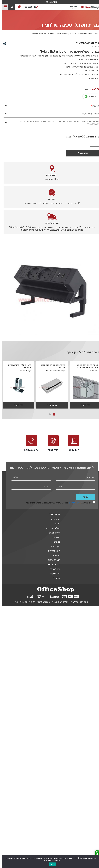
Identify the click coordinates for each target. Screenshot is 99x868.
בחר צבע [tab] (93, 106)
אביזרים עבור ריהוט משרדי (64, 34)
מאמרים (54, 542)
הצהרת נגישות (52, 560)
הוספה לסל (81, 153)
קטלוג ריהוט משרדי (83, 34)
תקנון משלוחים (52, 551)
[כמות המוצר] (93, 144)
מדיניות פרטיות (51, 564)
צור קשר (54, 578)
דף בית (95, 34)
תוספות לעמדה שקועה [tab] (88, 114)
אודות (55, 524)
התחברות (73, 9)
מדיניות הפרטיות (73, 503)
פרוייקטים (54, 537)
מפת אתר (54, 555)
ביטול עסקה (53, 569)
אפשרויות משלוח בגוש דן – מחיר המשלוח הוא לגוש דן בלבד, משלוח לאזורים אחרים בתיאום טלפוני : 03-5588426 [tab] (58, 123)
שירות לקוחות (52, 574)
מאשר (50, 864)
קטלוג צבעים (52, 533)
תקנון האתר (53, 546)
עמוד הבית (53, 519)
